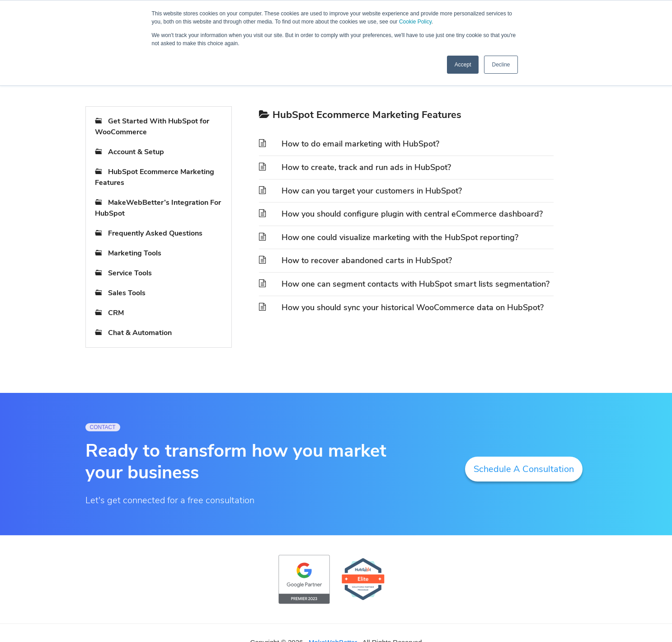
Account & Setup (136, 152)
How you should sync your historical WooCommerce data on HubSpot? (413, 307)
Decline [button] (501, 65)
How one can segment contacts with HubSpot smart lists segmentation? (416, 284)
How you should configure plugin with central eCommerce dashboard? (412, 214)
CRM (116, 313)
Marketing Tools (135, 253)
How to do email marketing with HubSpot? (360, 144)
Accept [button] (463, 65)
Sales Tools (127, 293)
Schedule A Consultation (524, 469)
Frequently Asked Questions (155, 233)
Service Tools (130, 273)
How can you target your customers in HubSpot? (372, 191)
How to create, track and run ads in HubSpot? (366, 167)
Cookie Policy (415, 22)
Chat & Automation (140, 333)
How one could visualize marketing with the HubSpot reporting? (400, 237)
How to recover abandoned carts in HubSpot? (367, 260)
